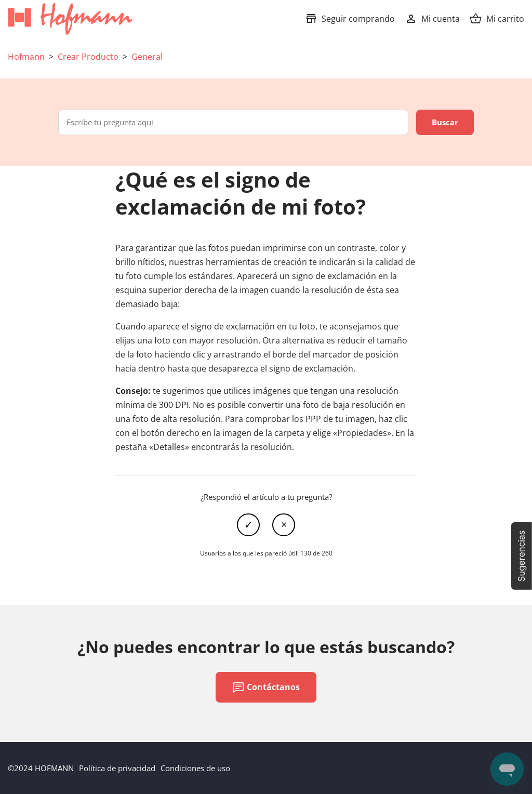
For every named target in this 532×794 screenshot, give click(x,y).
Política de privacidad (117, 768)
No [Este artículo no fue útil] (284, 525)
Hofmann (26, 57)
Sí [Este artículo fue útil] (248, 525)
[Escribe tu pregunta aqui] (233, 122)
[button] (522, 556)
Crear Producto (88, 57)
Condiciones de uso (195, 768)
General (147, 57)
